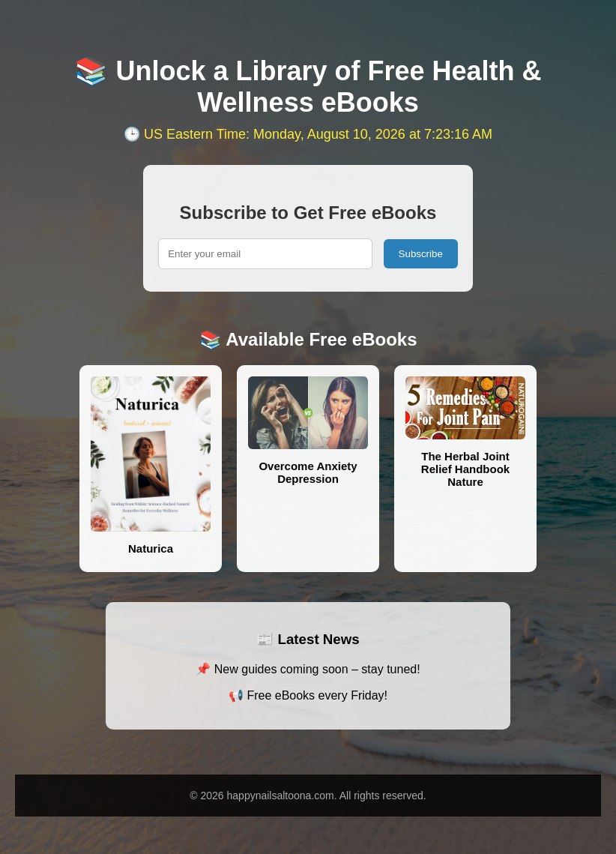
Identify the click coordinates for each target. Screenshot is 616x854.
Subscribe (421, 254)
